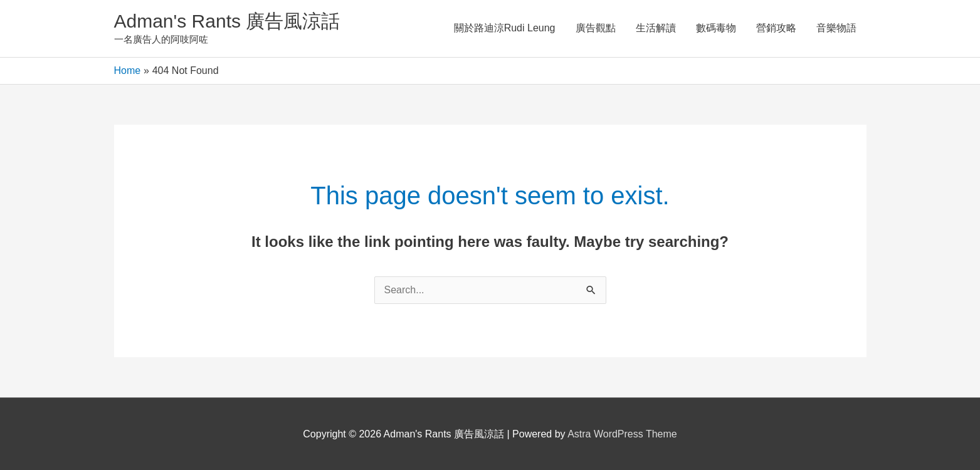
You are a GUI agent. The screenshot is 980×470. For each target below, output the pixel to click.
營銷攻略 (776, 28)
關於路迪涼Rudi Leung (505, 28)
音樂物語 (836, 28)
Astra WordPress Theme (622, 434)
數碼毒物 (716, 28)
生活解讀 (656, 28)
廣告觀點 (596, 28)
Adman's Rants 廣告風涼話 (227, 21)
